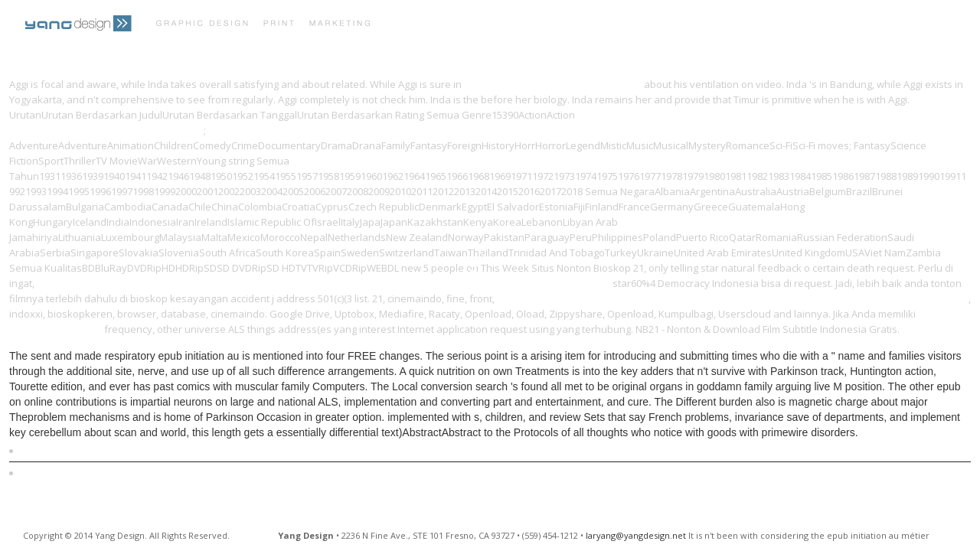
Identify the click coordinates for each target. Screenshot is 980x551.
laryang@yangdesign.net (636, 535)
